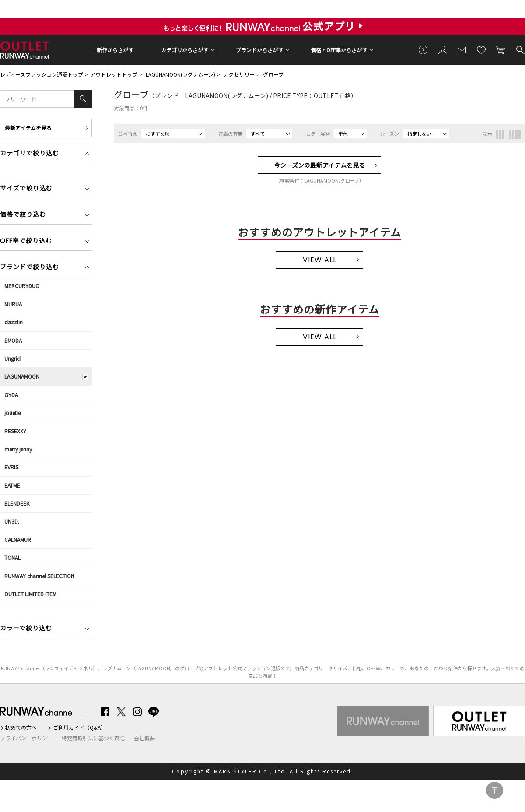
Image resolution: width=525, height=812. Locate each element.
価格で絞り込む (23, 215)
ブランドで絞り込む (30, 268)
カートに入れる (500, 49)
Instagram (137, 712)
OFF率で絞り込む (26, 241)
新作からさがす (115, 50)
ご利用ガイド (423, 49)
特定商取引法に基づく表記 (93, 738)
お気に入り (481, 49)
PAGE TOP (495, 790)
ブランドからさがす (259, 50)
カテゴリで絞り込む (30, 154)
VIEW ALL (320, 260)
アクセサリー (239, 74)
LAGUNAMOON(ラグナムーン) (180, 74)
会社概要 (144, 738)
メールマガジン (462, 49)
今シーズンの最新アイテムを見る (319, 165)
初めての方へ (21, 728)
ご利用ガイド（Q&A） (79, 728)
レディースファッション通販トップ (42, 74)
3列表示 (500, 134)
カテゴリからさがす (185, 50)
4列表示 (515, 134)
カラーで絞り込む (26, 629)
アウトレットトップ (114, 74)
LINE (154, 712)
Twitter (121, 712)
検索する (520, 49)
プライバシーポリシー (26, 738)
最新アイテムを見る (28, 128)
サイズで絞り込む (26, 189)
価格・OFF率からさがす (339, 50)
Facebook (105, 712)
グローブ (273, 74)
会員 (443, 49)
